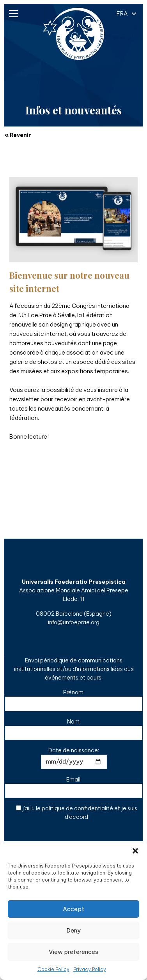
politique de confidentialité (77, 808)
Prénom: (74, 700)
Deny (73, 930)
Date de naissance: (74, 758)
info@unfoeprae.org (74, 622)
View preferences (73, 952)
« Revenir (18, 135)
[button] (135, 851)
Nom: (74, 729)
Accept (73, 909)
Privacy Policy (90, 969)
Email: (74, 787)
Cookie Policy (53, 969)
